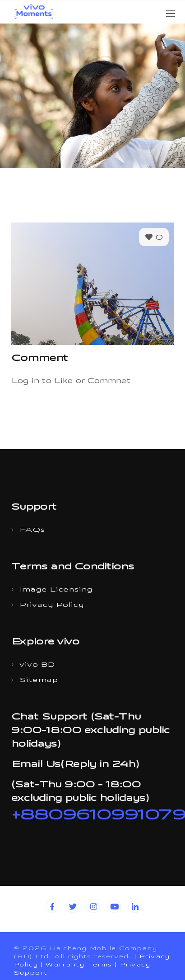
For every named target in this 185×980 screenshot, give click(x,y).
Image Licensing (56, 590)
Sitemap (39, 681)
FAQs (32, 531)
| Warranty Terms (76, 966)
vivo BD (37, 665)
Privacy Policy (52, 606)
